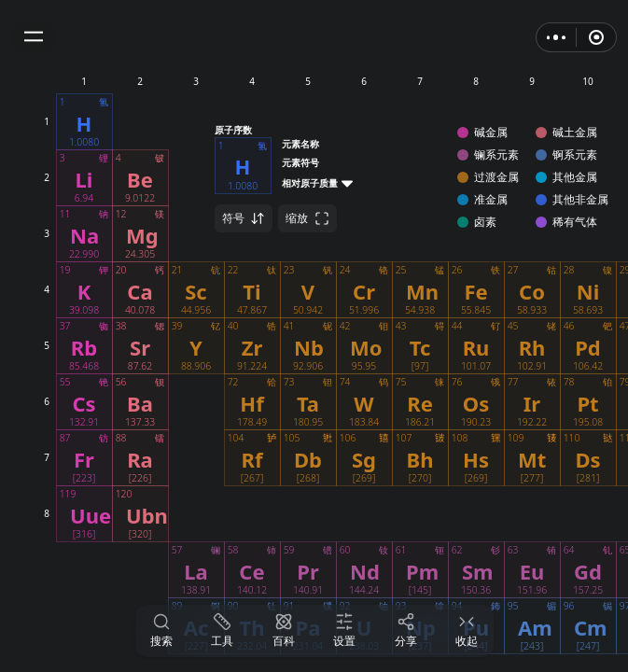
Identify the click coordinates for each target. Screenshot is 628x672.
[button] (34, 37)
